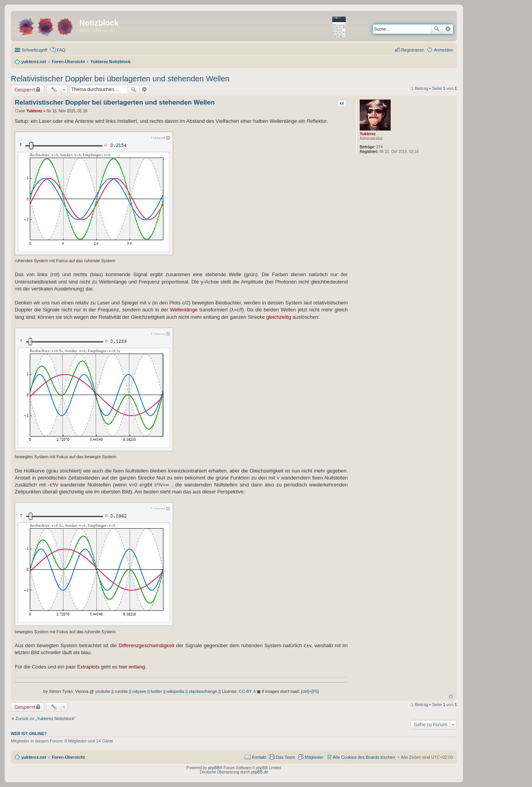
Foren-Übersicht (68, 757)
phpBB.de (259, 772)
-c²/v (53, 485)
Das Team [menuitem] (285, 757)
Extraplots (88, 667)
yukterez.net (34, 757)
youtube (103, 691)
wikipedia (175, 691)
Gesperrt (25, 89)
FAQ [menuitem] (61, 50)
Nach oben (451, 697)
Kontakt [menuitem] (259, 757)
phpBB (214, 768)
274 (380, 147)
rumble (122, 691)
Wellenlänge (184, 310)
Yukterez (368, 134)
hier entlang (132, 667)
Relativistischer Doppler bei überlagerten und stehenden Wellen (120, 79)
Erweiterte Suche (448, 29)
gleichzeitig (279, 317)
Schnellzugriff (34, 50)
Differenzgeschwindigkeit (147, 645)
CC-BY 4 (247, 691)
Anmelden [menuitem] (443, 50)
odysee (139, 691)
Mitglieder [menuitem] (314, 757)
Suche (437, 29)
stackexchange (203, 691)
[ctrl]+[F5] (310, 691)
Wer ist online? (29, 734)
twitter (156, 691)
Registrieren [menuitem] (413, 50)
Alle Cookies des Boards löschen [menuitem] (364, 757)
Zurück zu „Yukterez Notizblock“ (45, 718)
